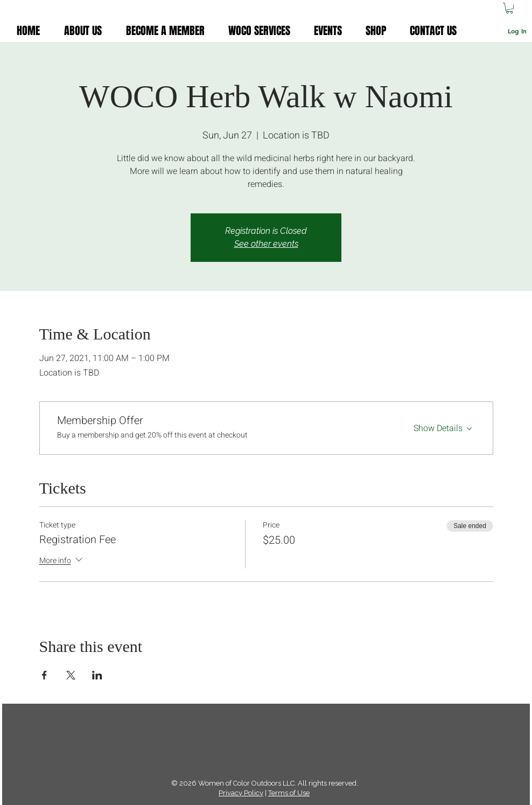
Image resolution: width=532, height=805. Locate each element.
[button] (509, 8)
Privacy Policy (241, 793)
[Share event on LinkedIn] (97, 675)
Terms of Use (289, 793)
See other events (266, 244)
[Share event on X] (71, 675)
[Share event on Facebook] (44, 675)
